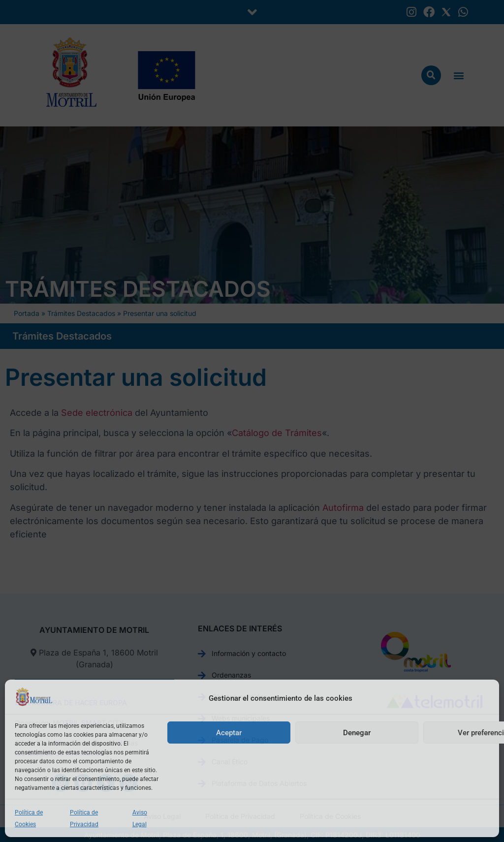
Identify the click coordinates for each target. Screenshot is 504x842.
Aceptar (229, 733)
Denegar (357, 733)
